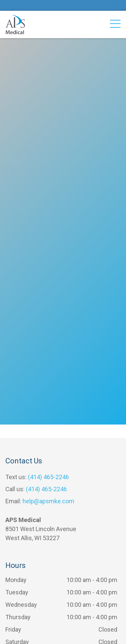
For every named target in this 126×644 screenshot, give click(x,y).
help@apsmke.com (48, 501)
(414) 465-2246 (48, 477)
